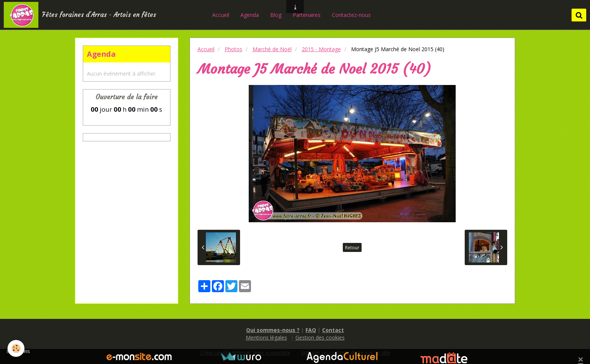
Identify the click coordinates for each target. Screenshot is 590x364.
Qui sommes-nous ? (273, 330)
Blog (276, 15)
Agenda (250, 15)
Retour (352, 247)
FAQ (311, 330)
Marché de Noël (272, 49)
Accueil (221, 15)
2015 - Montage (321, 49)
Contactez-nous (351, 15)
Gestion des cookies (320, 337)
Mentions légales (266, 337)
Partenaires (307, 15)
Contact (333, 330)
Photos (233, 49)
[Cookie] (16, 348)
